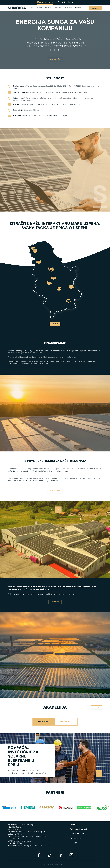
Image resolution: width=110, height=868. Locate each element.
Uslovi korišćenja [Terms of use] (78, 834)
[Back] (17, 8)
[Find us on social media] (39, 855)
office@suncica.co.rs (23, 841)
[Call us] (95, 8)
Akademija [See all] (55, 708)
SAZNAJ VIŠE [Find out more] (55, 59)
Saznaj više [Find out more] (55, 491)
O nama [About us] (74, 825)
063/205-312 (28, 843)
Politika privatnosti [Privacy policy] (78, 829)
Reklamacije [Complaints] (76, 838)
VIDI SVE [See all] (97, 707)
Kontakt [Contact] (74, 843)
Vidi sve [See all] (55, 324)
